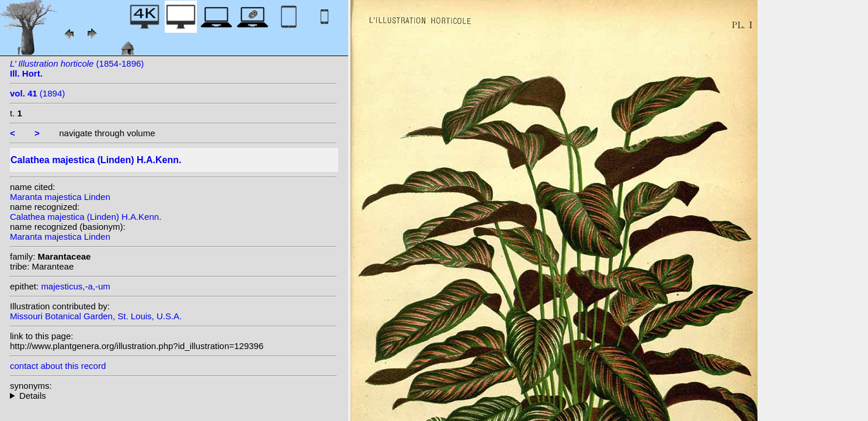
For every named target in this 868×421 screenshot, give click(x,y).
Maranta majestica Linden (60, 197)
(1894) (37, 93)
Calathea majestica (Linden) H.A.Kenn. (86, 217)
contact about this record (58, 366)
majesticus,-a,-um (75, 286)
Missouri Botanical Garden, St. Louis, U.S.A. (96, 316)
